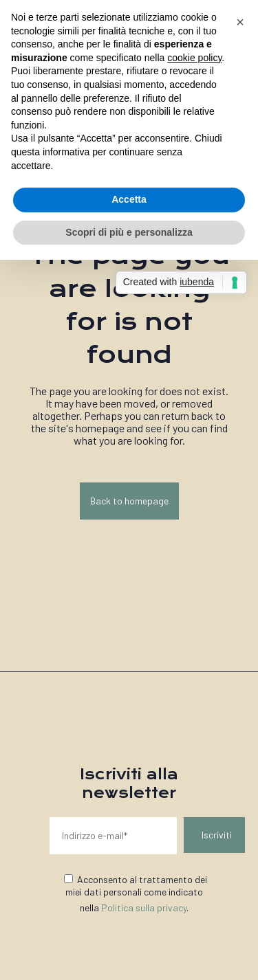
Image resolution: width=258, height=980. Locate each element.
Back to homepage (129, 501)
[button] (240, 22)
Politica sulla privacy (144, 907)
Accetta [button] (129, 199)
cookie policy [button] (194, 58)
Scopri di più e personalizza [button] (129, 232)
